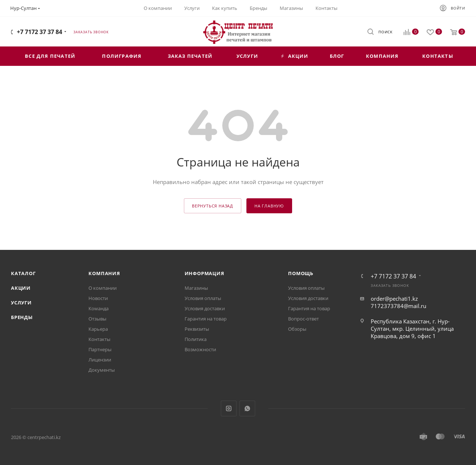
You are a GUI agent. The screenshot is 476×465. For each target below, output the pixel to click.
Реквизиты (197, 329)
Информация (205, 273)
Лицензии (100, 360)
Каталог (23, 273)
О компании (103, 288)
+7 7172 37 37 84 (39, 32)
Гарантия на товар (206, 319)
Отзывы (97, 319)
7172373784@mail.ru (398, 306)
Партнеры (100, 349)
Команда (99, 308)
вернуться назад (213, 206)
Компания (104, 273)
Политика (196, 339)
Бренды (22, 317)
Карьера (98, 329)
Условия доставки (205, 308)
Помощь (301, 273)
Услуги (21, 303)
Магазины (196, 288)
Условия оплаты (203, 298)
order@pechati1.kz (394, 299)
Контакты (99, 339)
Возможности (200, 349)
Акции (21, 288)
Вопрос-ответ (303, 319)
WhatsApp (247, 408)
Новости (98, 298)
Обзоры (297, 329)
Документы (102, 370)
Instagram (229, 408)
